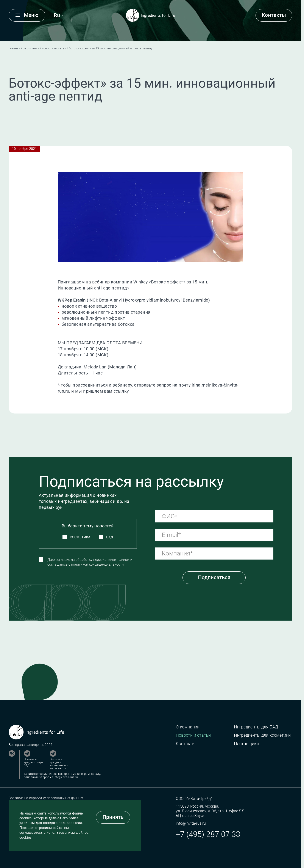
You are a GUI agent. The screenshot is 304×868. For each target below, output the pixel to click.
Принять (113, 817)
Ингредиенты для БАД (256, 727)
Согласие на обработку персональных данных (46, 798)
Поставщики (246, 744)
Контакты (274, 15)
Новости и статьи (54, 48)
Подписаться (214, 577)
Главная (14, 48)
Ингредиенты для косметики (262, 735)
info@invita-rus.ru (66, 777)
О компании (31, 48)
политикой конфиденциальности (97, 564)
